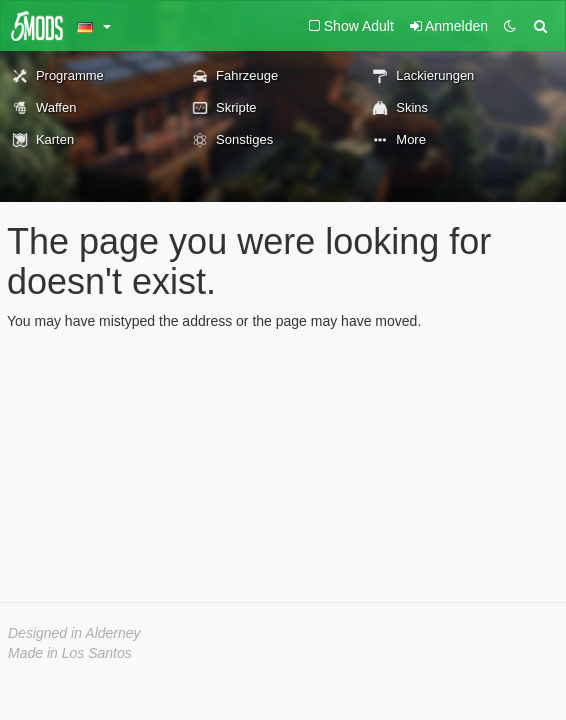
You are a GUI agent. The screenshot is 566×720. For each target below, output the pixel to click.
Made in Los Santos (70, 653)
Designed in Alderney (74, 633)
